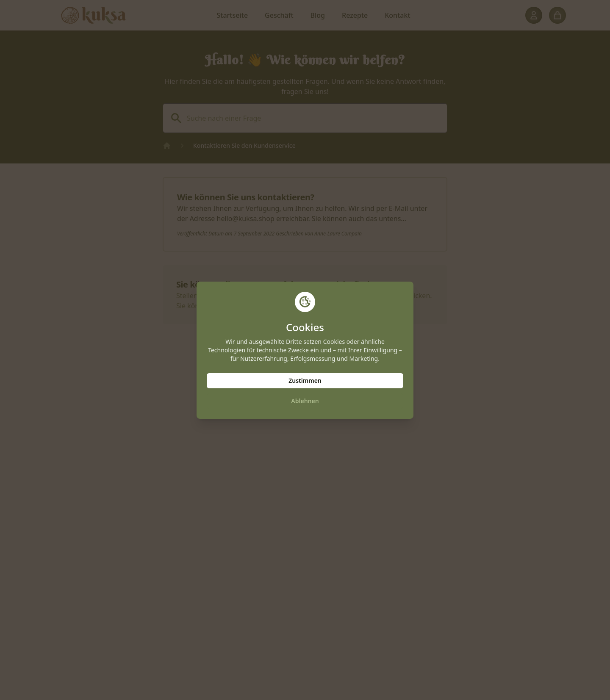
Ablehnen (305, 401)
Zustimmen (305, 380)
